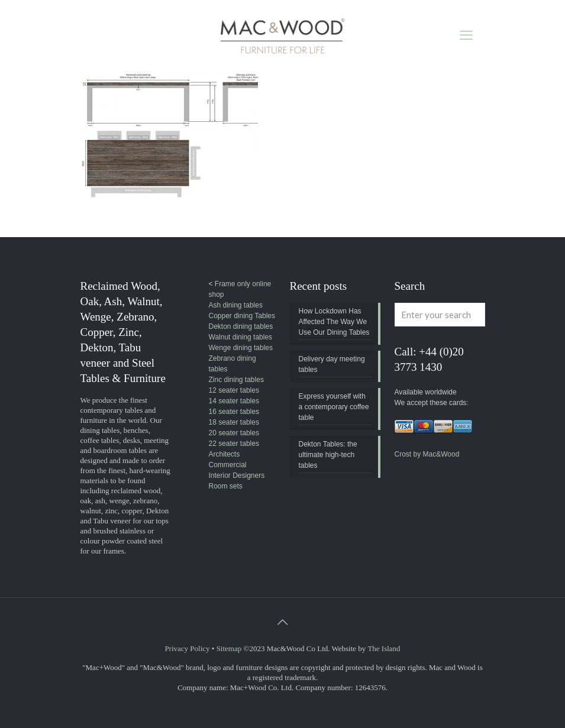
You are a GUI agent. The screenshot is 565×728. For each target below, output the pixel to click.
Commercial (228, 465)
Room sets (226, 486)
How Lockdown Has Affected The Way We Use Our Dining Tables (334, 322)
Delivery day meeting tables (332, 364)
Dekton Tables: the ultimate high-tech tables (328, 455)
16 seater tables (234, 412)
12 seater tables (234, 390)
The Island (384, 648)
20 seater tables (234, 433)
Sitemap (229, 648)
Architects (225, 454)
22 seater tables (234, 444)
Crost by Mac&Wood (427, 454)
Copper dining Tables (242, 316)
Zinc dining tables (236, 380)
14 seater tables (234, 401)
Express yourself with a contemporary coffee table (334, 407)
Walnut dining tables (241, 337)
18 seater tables (234, 422)
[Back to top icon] (283, 622)
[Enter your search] (440, 315)
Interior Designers (237, 475)
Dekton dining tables (241, 326)
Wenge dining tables (241, 348)
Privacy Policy (187, 648)
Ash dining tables (236, 305)
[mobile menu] (466, 35)
